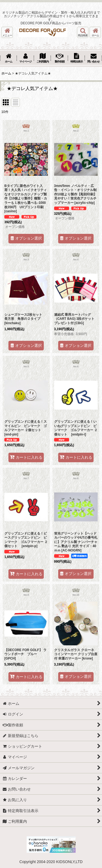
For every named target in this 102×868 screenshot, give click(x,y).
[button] (7, 32)
